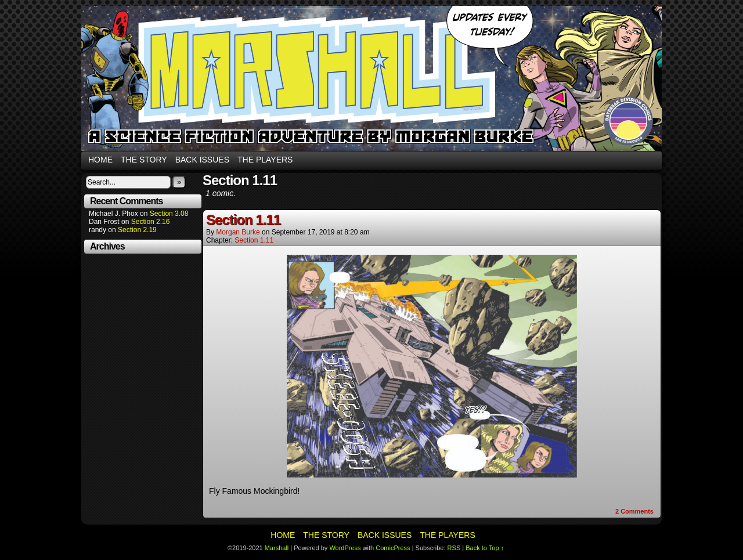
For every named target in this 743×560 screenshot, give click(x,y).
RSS (454, 548)
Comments (634, 511)
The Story (144, 160)
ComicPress (393, 548)
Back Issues (202, 160)
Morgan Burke (238, 232)
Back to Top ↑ (485, 548)
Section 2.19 (137, 230)
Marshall (371, 78)
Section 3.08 (169, 214)
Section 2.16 (151, 222)
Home (100, 160)
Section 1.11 (243, 220)
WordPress (345, 548)
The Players (265, 160)
